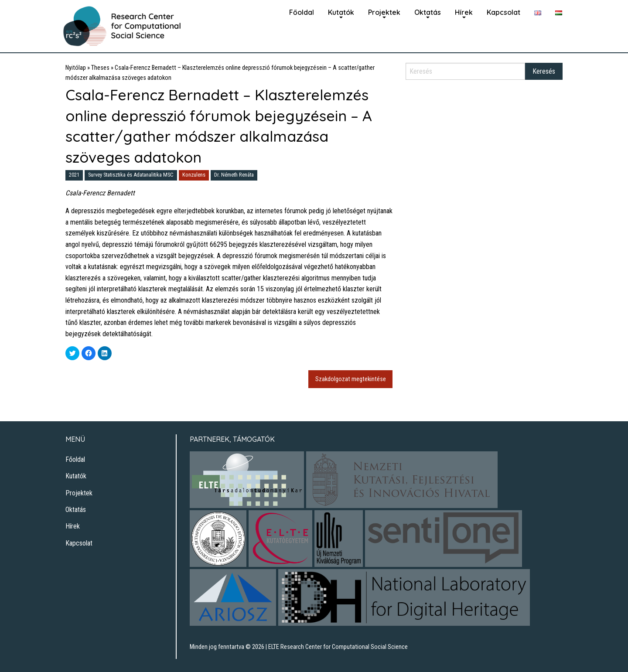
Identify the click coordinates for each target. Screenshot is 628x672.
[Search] (465, 71)
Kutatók (341, 12)
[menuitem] (302, 11)
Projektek (384, 12)
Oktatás (428, 12)
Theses (100, 68)
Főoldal (302, 12)
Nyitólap (76, 68)
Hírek (464, 12)
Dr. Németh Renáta (234, 175)
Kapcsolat (503, 12)
